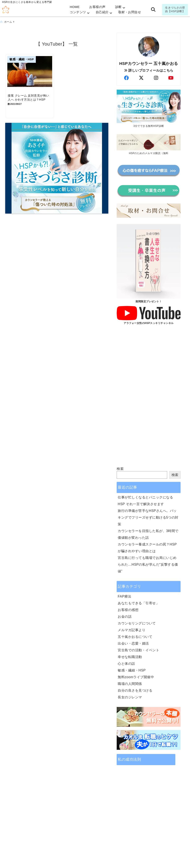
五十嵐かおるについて (135, 636)
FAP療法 (125, 595)
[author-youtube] (171, 77)
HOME (75, 7)
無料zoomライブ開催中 (136, 676)
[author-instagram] (156, 77)
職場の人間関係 (130, 683)
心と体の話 (126, 663)
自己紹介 (102, 12)
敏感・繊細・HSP (132, 669)
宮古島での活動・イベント (138, 649)
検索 (120, 468)
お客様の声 (97, 7)
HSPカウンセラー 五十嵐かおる (149, 62)
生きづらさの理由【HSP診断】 (175, 9)
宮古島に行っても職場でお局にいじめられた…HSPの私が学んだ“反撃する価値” (148, 563)
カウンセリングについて (137, 622)
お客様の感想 (128, 609)
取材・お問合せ (130, 12)
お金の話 (125, 616)
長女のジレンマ (130, 696)
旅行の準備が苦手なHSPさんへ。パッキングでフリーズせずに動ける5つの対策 (148, 516)
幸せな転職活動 (130, 656)
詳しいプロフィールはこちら (149, 69)
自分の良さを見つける (135, 689)
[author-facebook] (126, 77)
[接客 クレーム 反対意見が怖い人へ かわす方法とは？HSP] (31, 74)
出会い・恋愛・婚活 (133, 642)
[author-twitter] (141, 77)
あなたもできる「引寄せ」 (138, 602)
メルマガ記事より (132, 629)
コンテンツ (78, 12)
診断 (118, 7)
